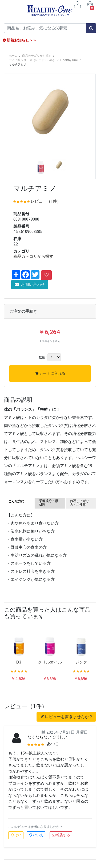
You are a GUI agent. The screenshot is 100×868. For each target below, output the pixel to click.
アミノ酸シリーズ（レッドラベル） (32, 60)
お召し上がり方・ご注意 (79, 503)
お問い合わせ (30, 284)
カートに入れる (50, 373)
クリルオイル (50, 662)
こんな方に (16, 501)
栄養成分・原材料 (49, 503)
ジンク (81, 662)
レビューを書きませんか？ (66, 717)
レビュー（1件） (46, 201)
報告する (61, 835)
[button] (11, 134)
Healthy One (69, 60)
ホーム (13, 56)
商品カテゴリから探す (37, 56)
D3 (19, 662)
